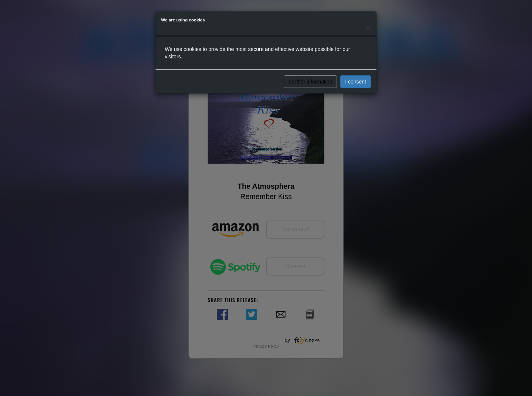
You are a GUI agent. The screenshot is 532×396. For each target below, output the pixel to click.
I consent (356, 82)
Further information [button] (310, 82)
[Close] (369, 26)
